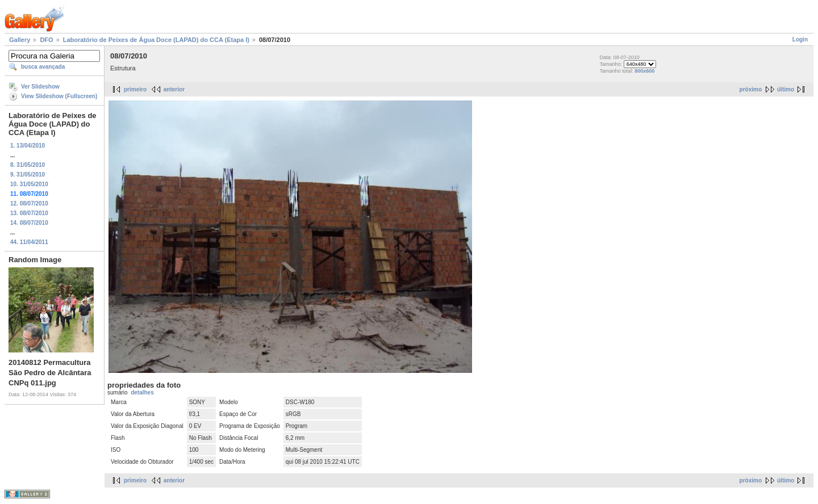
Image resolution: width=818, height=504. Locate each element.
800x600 (644, 71)
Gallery (20, 40)
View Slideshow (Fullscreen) (59, 96)
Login (800, 39)
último (786, 89)
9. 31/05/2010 (28, 175)
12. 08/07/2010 (29, 203)
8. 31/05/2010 (28, 165)
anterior (174, 89)
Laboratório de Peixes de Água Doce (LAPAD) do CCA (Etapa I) (156, 40)
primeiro (135, 89)
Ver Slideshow (40, 87)
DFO (46, 40)
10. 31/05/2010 (29, 184)
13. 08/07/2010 (29, 213)
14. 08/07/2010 (29, 223)
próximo (751, 89)
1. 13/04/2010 (28, 146)
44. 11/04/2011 (29, 242)
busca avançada (43, 67)
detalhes (142, 392)
